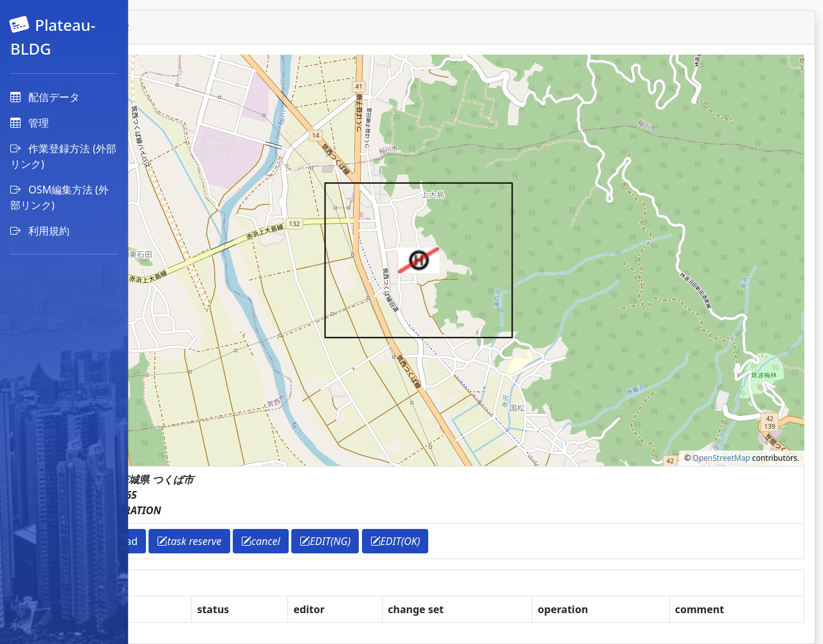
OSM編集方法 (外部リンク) (59, 197)
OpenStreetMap (721, 458)
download (235, 541)
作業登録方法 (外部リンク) (63, 156)
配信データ (45, 97)
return (176, 541)
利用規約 (40, 231)
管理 (30, 123)
